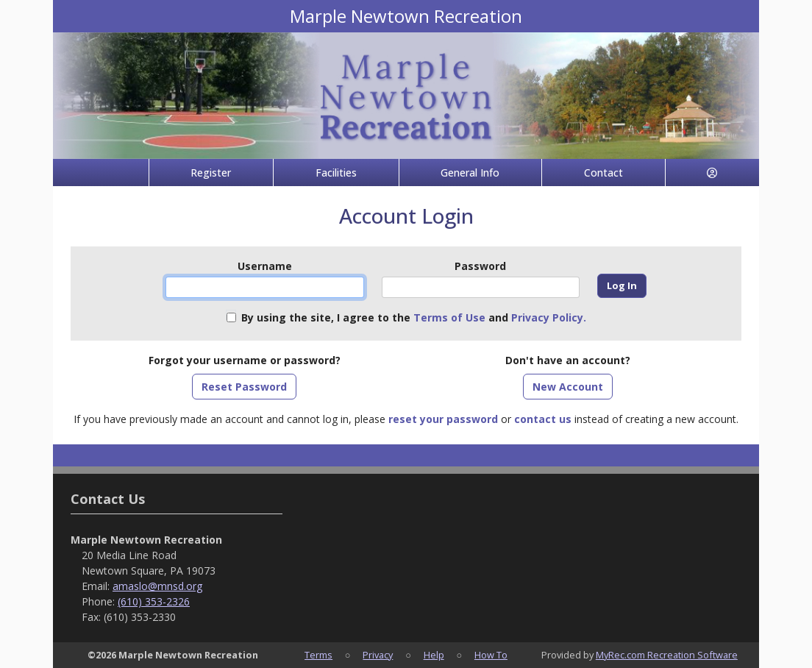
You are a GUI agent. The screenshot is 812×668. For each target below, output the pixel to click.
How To (491, 655)
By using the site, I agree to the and (414, 317)
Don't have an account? (568, 360)
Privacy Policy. (549, 317)
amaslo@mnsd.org (157, 586)
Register (211, 173)
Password (480, 266)
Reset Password (244, 387)
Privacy (378, 655)
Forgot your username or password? (245, 360)
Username (265, 266)
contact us (543, 419)
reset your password (443, 419)
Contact (603, 173)
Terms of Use (449, 317)
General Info (470, 173)
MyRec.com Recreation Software (667, 655)
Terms (318, 655)
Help (434, 655)
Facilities (336, 173)
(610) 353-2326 (154, 601)
